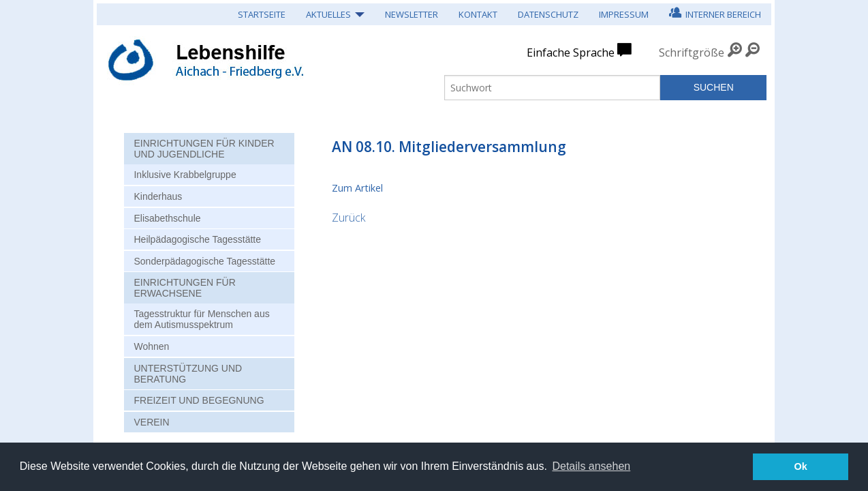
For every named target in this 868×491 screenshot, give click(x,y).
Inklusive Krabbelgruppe (185, 175)
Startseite (262, 14)
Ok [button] (801, 466)
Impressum (624, 14)
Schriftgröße (692, 53)
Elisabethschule (167, 218)
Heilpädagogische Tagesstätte (197, 239)
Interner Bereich (715, 13)
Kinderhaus (158, 196)
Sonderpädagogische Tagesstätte (204, 261)
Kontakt (478, 14)
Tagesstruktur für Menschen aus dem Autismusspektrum (201, 319)
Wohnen (151, 346)
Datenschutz (548, 14)
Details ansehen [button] (591, 466)
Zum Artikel (357, 188)
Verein (151, 422)
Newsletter (412, 14)
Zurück (348, 218)
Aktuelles (328, 14)
